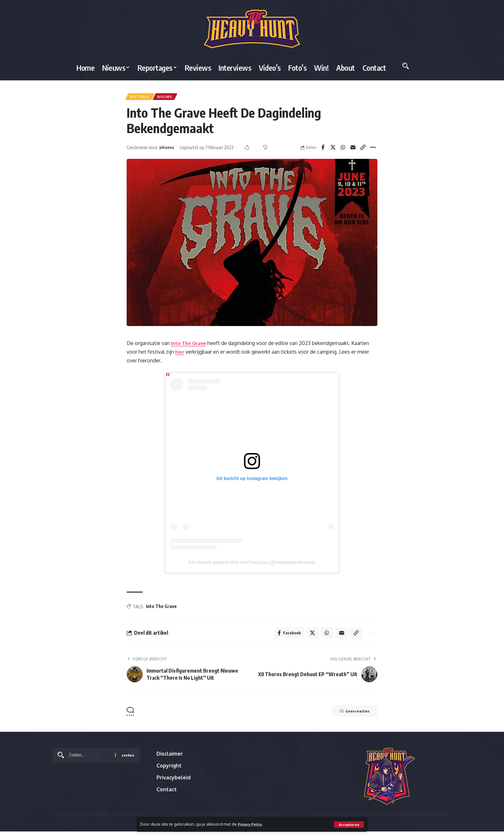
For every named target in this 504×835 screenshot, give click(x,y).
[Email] (353, 150)
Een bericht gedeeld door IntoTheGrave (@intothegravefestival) (252, 564)
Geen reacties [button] (349, 715)
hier (180, 354)
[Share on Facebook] (323, 150)
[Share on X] (333, 150)
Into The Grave (190, 345)
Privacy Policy (252, 824)
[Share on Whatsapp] (343, 150)
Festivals (141, 98)
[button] (349, 824)
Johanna (168, 149)
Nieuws (169, 98)
